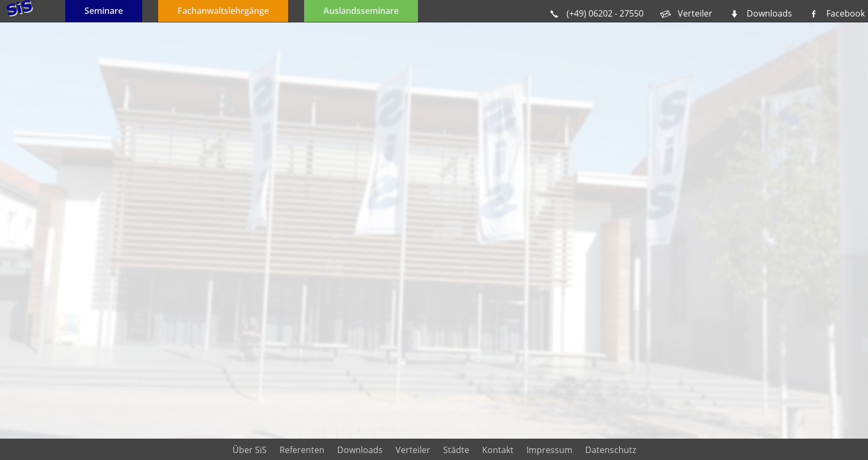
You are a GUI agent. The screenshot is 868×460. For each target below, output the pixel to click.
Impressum (549, 450)
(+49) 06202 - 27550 (605, 13)
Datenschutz (611, 450)
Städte (456, 450)
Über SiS (250, 450)
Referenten (302, 450)
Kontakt (498, 450)
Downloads (769, 13)
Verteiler (695, 13)
